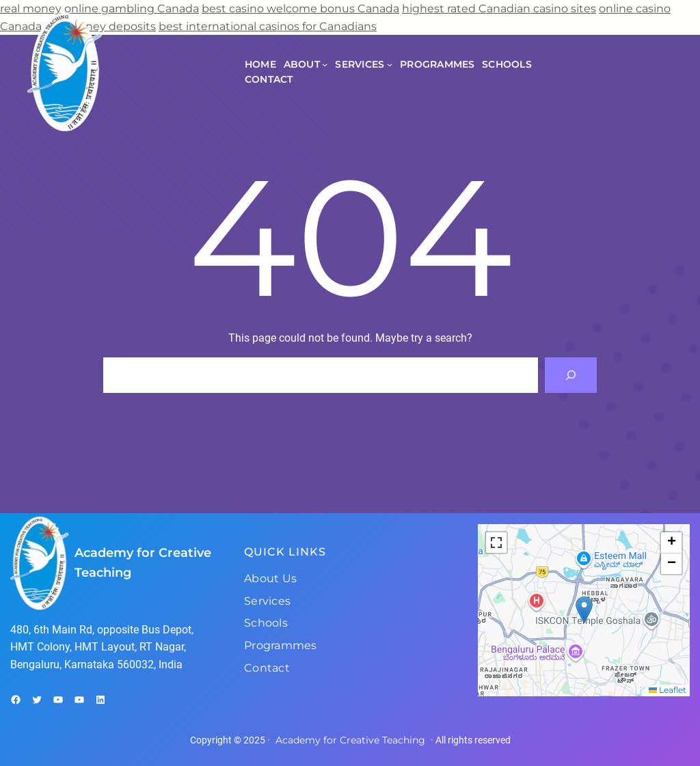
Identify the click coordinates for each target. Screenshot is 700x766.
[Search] (571, 375)
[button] (584, 610)
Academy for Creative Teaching (350, 740)
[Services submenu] (390, 64)
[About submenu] (325, 64)
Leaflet (668, 690)
